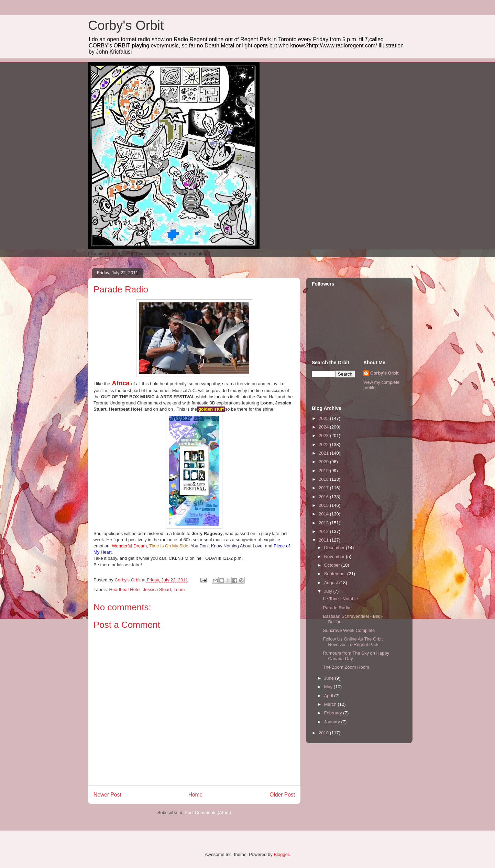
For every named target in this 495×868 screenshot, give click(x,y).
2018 (324, 479)
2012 (324, 531)
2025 (324, 418)
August (332, 583)
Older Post (282, 795)
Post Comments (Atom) (208, 813)
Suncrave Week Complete (349, 630)
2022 (324, 444)
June (330, 678)
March (331, 704)
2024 (324, 427)
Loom (179, 589)
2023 (324, 436)
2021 (324, 453)
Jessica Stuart (157, 589)
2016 (324, 497)
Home (196, 795)
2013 (324, 523)
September (336, 574)
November (335, 557)
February (334, 713)
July (329, 591)
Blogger (281, 854)
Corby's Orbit (126, 25)
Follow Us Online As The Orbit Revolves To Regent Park (353, 642)
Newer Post (107, 795)
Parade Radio (337, 608)
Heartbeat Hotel (125, 589)
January (333, 722)
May (329, 687)
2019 (324, 471)
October (333, 565)
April (329, 696)
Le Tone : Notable (340, 599)
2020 (324, 462)
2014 (324, 514)
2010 (324, 733)
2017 (324, 488)
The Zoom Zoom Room (346, 667)
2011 (324, 540)
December (335, 548)
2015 (324, 505)
